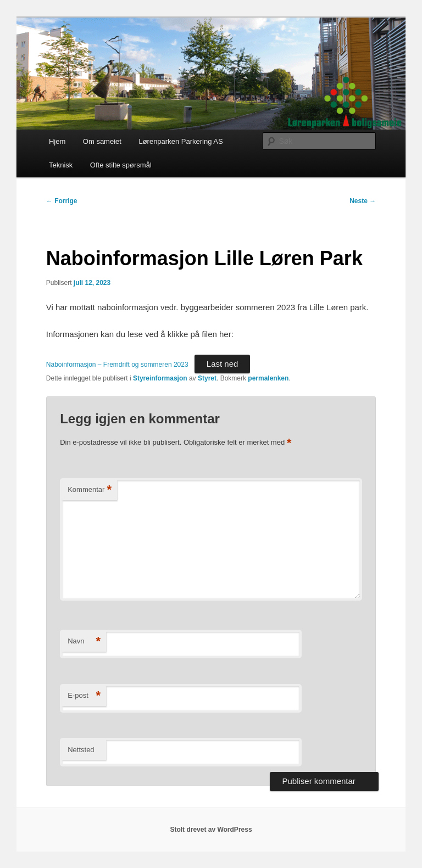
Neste (363, 201)
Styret (207, 378)
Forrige (62, 201)
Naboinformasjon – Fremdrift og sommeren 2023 (117, 365)
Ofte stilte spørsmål (121, 165)
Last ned (223, 364)
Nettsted (81, 750)
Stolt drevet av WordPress (211, 830)
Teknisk (61, 165)
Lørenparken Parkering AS (181, 141)
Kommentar (90, 490)
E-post (84, 696)
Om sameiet (102, 141)
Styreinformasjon (160, 378)
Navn (84, 642)
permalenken (268, 378)
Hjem (57, 141)
